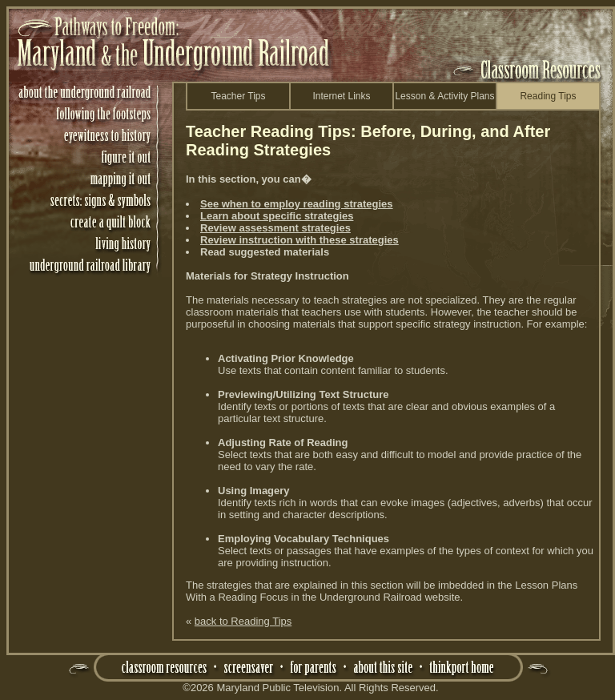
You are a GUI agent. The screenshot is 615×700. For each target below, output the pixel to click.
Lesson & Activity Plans (444, 96)
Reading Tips (548, 96)
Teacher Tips (238, 96)
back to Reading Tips (243, 621)
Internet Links (341, 96)
